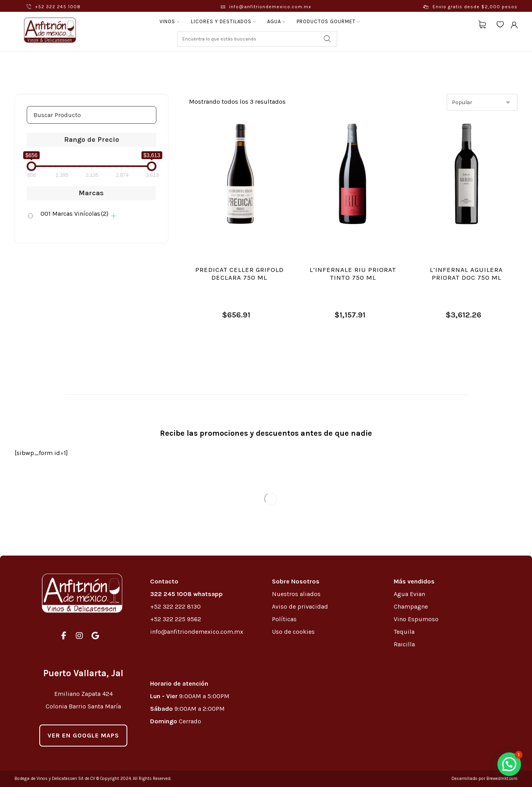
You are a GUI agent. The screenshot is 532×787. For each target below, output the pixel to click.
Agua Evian (409, 594)
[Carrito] (482, 24)
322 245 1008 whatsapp (186, 594)
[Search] (327, 39)
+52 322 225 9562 (176, 619)
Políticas (284, 619)
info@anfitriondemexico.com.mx (197, 632)
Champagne (411, 606)
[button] (509, 764)
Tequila (404, 632)
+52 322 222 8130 (175, 606)
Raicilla (404, 644)
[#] (64, 636)
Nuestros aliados (297, 594)
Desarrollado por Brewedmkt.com (484, 779)
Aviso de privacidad (300, 606)
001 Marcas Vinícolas (74, 214)
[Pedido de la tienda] (482, 102)
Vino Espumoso (416, 619)
